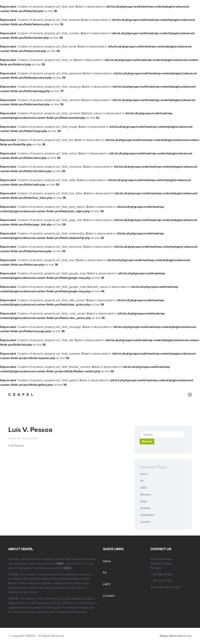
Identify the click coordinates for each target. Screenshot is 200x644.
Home (144, 474)
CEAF (60, 564)
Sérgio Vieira (168, 636)
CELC (68, 568)
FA (142, 481)
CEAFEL (22, 395)
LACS (143, 488)
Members (146, 495)
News (144, 501)
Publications (147, 515)
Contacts (145, 522)
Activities (146, 508)
